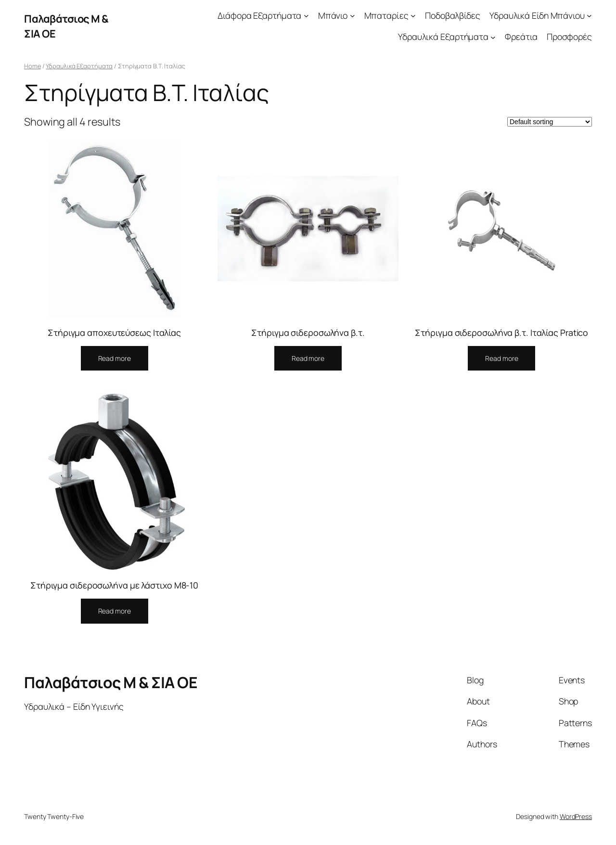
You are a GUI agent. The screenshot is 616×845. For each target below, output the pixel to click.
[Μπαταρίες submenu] (413, 16)
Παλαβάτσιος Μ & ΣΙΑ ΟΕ (111, 682)
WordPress (576, 816)
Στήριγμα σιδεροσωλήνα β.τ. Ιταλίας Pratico (501, 333)
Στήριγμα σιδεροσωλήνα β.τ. (308, 333)
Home (32, 66)
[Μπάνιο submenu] (353, 16)
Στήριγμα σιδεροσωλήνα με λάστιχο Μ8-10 (114, 585)
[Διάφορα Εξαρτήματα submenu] (306, 16)
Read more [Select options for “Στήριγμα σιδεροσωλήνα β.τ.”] (308, 358)
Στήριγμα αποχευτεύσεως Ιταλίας (114, 333)
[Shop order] (550, 122)
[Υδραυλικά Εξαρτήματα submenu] (493, 37)
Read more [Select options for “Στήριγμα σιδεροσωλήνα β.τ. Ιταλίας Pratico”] (501, 358)
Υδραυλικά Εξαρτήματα (79, 66)
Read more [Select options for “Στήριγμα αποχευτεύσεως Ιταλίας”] (115, 358)
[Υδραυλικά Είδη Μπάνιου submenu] (589, 16)
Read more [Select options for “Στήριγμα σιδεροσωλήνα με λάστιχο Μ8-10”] (115, 611)
